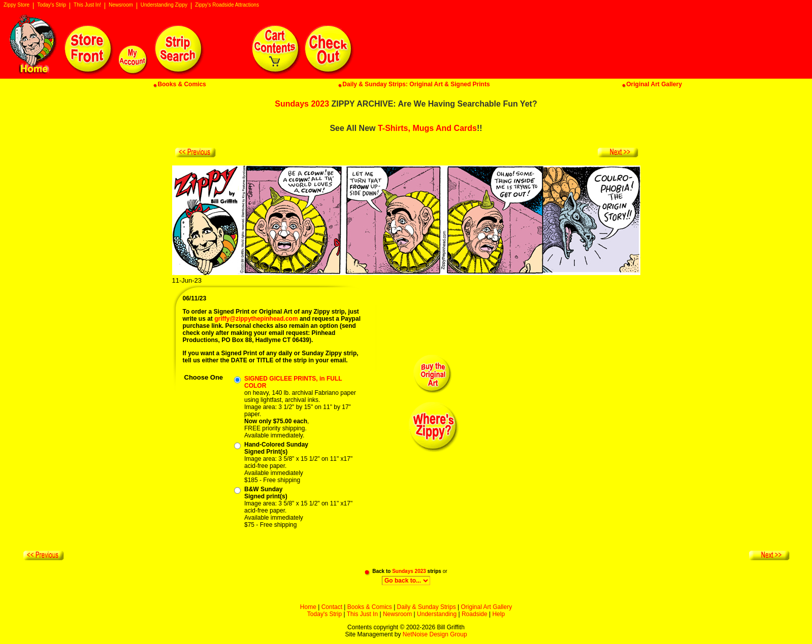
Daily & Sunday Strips (427, 607)
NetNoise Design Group (435, 634)
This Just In (362, 614)
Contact (332, 607)
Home (308, 607)
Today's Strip (52, 5)
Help (498, 614)
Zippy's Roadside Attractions (227, 5)
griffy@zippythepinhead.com (256, 319)
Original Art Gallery (486, 607)
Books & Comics (370, 607)
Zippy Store (17, 5)
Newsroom (121, 5)
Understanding (437, 614)
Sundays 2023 (302, 104)
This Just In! (87, 5)
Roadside (475, 614)
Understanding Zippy (164, 5)
